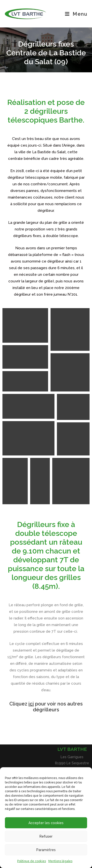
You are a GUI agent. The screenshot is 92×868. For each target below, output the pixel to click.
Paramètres (46, 850)
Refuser (46, 836)
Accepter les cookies (46, 823)
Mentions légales (60, 861)
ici (31, 704)
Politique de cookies (32, 861)
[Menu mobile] (76, 14)
